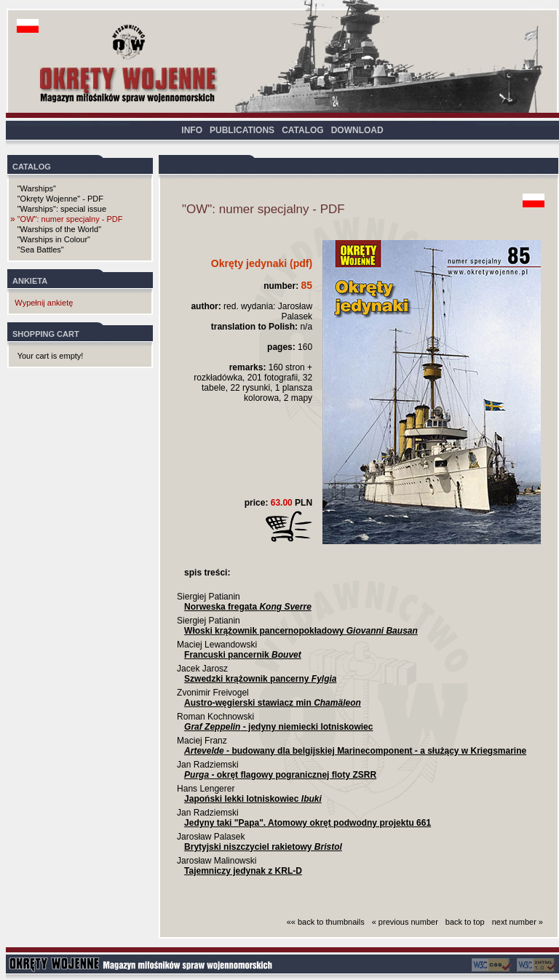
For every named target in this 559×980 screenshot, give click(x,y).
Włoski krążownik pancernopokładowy (301, 631)
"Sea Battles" (41, 250)
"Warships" (37, 188)
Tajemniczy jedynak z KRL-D (243, 871)
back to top (465, 922)
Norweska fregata (248, 607)
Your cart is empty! (51, 356)
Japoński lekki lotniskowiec (253, 799)
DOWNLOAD (357, 130)
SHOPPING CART (46, 334)
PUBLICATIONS (242, 130)
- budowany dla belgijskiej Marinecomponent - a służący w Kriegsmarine (355, 751)
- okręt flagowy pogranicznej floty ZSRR (280, 775)
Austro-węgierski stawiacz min (273, 703)
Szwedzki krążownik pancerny (260, 679)
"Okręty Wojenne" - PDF (60, 199)
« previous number (405, 922)
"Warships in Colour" (54, 239)
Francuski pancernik (243, 655)
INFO (192, 130)
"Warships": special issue (62, 209)
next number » (518, 922)
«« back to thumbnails (326, 922)
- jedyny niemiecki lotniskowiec (278, 727)
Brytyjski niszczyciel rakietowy (263, 847)
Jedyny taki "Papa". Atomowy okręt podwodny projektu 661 (308, 823)
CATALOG (303, 130)
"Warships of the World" (59, 229)
